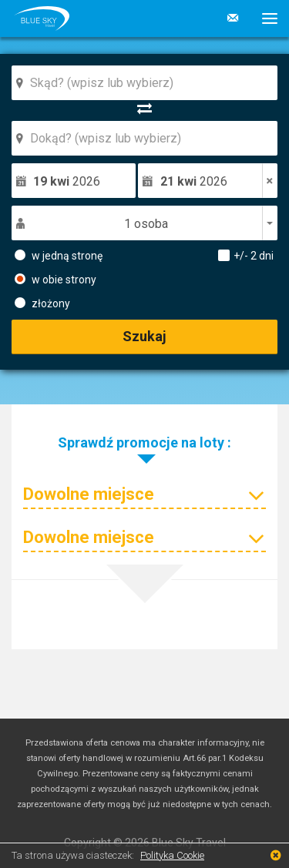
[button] (264, 18)
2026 (67, 181)
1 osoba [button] (146, 224)
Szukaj (144, 336)
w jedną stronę (59, 255)
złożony (42, 303)
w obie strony (55, 279)
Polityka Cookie (172, 855)
